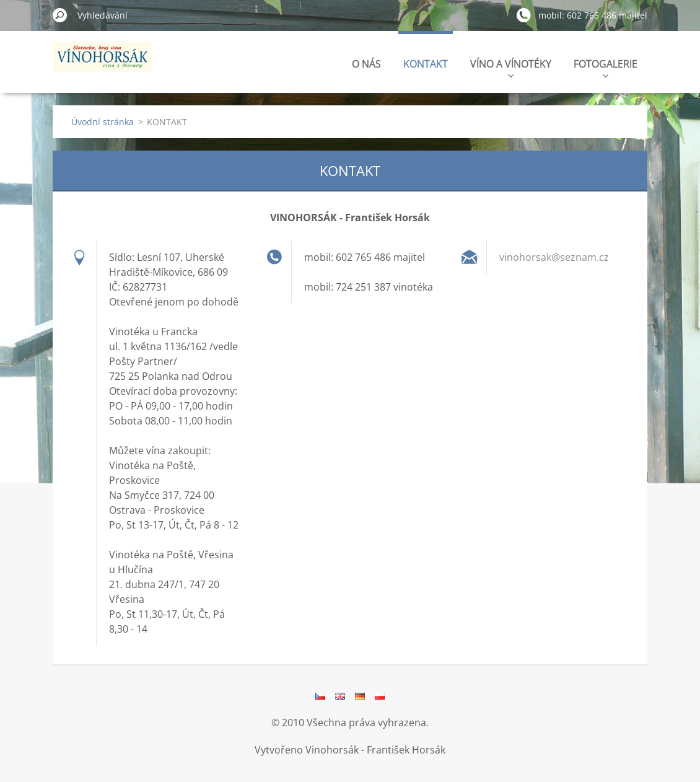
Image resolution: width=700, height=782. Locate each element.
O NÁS (366, 64)
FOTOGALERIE (606, 67)
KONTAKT (426, 64)
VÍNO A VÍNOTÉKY (511, 67)
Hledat (60, 15)
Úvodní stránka (103, 122)
